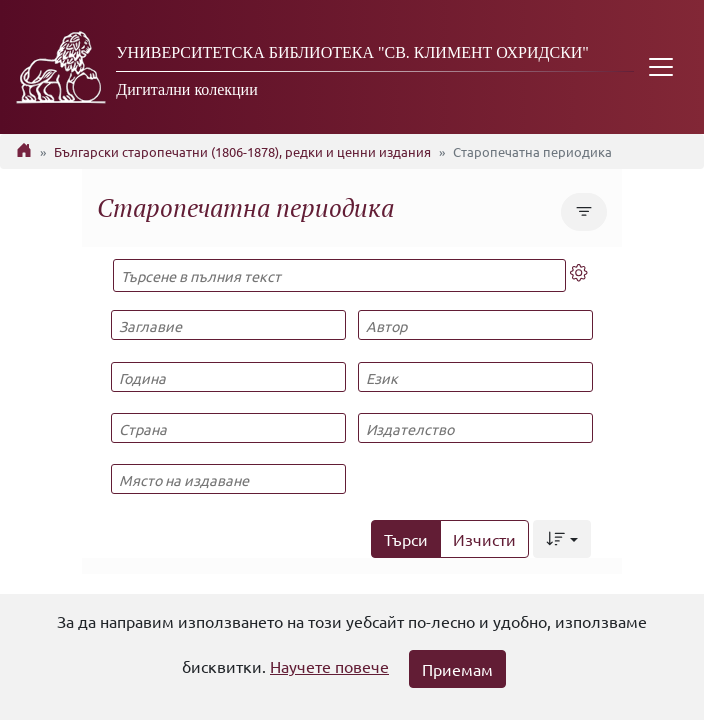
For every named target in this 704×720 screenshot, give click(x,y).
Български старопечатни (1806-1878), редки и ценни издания (242, 151)
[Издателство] (475, 428)
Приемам (457, 669)
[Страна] (228, 428)
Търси (406, 539)
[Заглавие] (228, 325)
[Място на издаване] (228, 479)
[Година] (228, 377)
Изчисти (484, 539)
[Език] (475, 377)
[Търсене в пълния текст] (339, 275)
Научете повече (329, 666)
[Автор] (475, 325)
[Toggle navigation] (661, 67)
